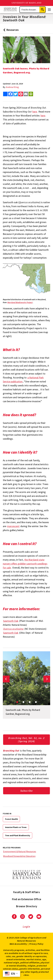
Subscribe (26, 791)
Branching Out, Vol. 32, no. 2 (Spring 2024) (26, 740)
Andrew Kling (12, 87)
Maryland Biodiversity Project (20, 302)
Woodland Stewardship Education (19, 856)
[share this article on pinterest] (21, 94)
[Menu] (49, 10)
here (35, 112)
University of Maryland (26, 3)
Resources (10, 31)
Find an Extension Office (26, 899)
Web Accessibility (18, 944)
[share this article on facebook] (10, 94)
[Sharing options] (5, 94)
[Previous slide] (6, 679)
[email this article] (26, 94)
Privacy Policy (36, 944)
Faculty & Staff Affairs (26, 892)
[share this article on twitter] (16, 94)
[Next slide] (47, 679)
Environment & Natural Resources (20, 851)
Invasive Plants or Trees (16, 827)
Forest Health (11, 819)
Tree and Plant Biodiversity (18, 835)
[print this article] (31, 94)
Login (26, 927)
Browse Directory (26, 906)
